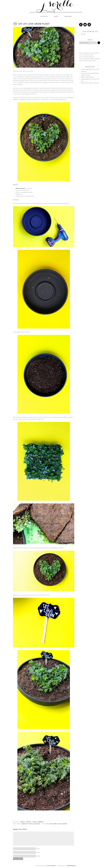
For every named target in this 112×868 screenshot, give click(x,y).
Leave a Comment (38, 822)
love (59, 824)
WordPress (72, 866)
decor (24, 824)
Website (38, 856)
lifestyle (44, 16)
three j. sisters (26, 822)
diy (28, 824)
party (56, 16)
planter (64, 824)
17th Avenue (51, 866)
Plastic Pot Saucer (20, 188)
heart (55, 824)
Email (38, 852)
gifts (31, 824)
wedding (68, 16)
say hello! (83, 34)
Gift (51, 824)
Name (38, 849)
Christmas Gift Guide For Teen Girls (90, 83)
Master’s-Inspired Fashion (87, 77)
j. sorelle (56, 7)
